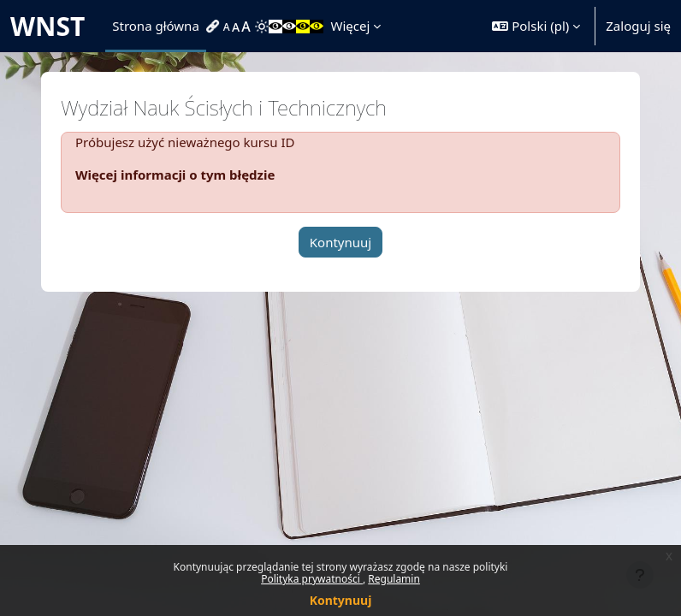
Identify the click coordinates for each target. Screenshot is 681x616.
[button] (536, 26)
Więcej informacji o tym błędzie (175, 175)
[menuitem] (215, 27)
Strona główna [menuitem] (156, 26)
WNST (47, 26)
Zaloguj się (638, 26)
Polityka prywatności (312, 579)
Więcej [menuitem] (350, 26)
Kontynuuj (341, 600)
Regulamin (394, 579)
